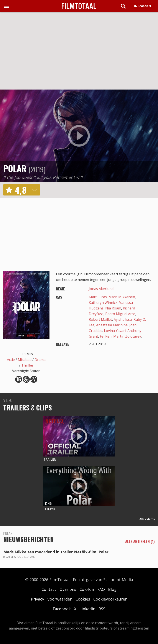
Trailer (50, 459)
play (79, 136)
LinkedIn (87, 609)
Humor (49, 509)
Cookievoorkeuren (110, 599)
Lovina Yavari (115, 331)
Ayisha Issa (123, 319)
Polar (15, 168)
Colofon (87, 589)
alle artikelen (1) (140, 541)
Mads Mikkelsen (122, 297)
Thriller (27, 365)
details (34, 190)
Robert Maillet (100, 319)
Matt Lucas (98, 297)
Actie (11, 360)
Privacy (37, 599)
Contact (49, 589)
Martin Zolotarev (127, 336)
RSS (102, 609)
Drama (40, 360)
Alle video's (147, 519)
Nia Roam (113, 308)
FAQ (101, 589)
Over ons (68, 589)
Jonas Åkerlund (101, 289)
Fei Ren (106, 336)
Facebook (62, 609)
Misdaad (25, 360)
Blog (112, 589)
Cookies (83, 599)
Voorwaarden (60, 599)
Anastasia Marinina (112, 325)
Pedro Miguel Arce (120, 314)
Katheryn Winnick (103, 303)
